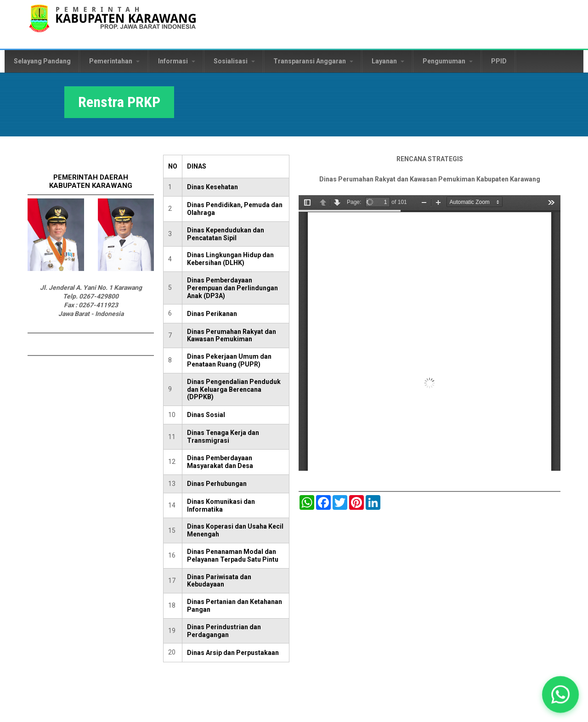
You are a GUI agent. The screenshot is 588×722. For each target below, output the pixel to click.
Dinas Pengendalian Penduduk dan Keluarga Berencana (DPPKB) (234, 389)
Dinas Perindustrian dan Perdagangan (224, 631)
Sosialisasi (234, 61)
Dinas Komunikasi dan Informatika (221, 505)
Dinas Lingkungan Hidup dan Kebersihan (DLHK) (230, 259)
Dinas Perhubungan (217, 484)
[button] (560, 694)
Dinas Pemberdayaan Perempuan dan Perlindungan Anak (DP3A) (232, 288)
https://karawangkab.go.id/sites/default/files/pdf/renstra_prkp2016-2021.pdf (430, 333)
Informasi (177, 61)
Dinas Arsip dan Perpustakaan (233, 653)
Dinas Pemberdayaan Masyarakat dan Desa (220, 462)
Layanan (388, 61)
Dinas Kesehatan (212, 187)
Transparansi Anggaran (313, 61)
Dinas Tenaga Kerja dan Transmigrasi (223, 437)
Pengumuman (448, 61)
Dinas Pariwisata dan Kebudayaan (219, 581)
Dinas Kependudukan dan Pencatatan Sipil (226, 234)
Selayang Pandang (42, 61)
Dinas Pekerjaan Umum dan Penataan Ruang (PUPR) (229, 360)
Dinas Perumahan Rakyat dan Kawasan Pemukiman (232, 336)
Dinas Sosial (206, 415)
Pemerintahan (114, 61)
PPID (499, 61)
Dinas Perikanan (212, 314)
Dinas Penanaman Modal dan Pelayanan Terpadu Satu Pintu (233, 556)
